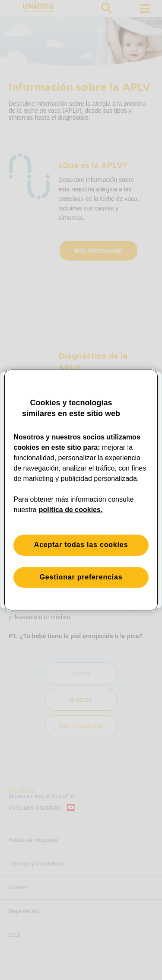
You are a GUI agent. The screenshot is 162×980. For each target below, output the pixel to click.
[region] (81, 490)
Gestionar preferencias (81, 577)
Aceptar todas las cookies (81, 545)
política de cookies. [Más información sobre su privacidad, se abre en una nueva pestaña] (71, 510)
